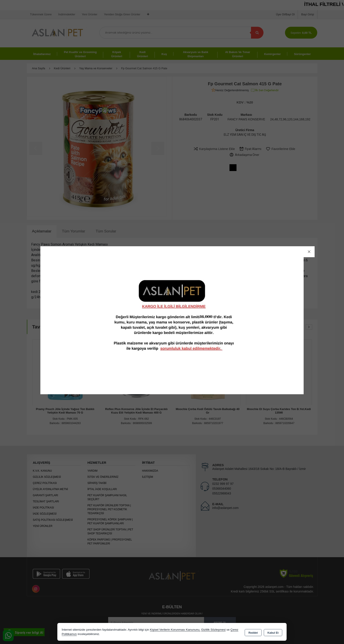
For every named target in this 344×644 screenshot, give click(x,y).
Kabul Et (273, 632)
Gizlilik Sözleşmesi (213, 630)
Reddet (253, 632)
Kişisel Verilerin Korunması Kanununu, (175, 630)
